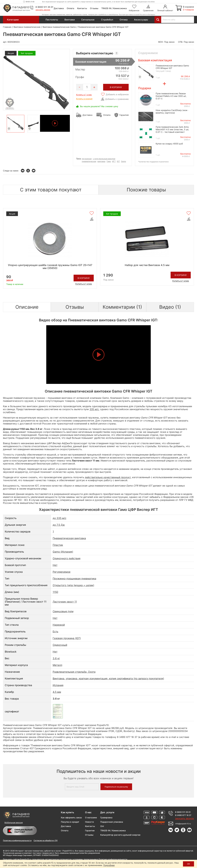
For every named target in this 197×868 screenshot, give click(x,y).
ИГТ (114, 161)
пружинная (87, 159)
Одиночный (60, 645)
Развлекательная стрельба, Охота (74, 672)
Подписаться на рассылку (116, 787)
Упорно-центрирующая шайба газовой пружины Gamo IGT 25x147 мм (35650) (50, 267)
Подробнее (109, 865)
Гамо (109, 161)
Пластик (58, 545)
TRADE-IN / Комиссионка (114, 8)
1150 (55, 592)
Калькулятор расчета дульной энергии (120, 835)
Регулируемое (62, 572)
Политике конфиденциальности (113, 859)
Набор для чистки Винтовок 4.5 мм (147, 265)
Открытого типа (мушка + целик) (73, 585)
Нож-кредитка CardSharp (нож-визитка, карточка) (172, 111)
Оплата (70, 8)
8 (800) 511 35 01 (44, 7)
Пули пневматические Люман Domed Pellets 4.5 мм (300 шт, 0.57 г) (171, 96)
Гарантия (124, 115)
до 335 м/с (59, 518)
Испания (58, 685)
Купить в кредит (84, 99)
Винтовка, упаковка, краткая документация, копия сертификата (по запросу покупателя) (108, 679)
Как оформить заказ (71, 817)
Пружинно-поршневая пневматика (74, 579)
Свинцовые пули (63, 611)
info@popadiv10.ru (183, 824)
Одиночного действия (67, 558)
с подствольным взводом (104, 159)
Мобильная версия (14, 822)
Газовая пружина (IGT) (67, 638)
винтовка (101, 161)
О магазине (91, 817)
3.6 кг (56, 658)
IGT (118, 161)
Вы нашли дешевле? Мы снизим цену (99, 106)
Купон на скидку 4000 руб (169, 144)
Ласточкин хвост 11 (65, 602)
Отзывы (94, 8)
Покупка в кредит (70, 822)
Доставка (59, 8)
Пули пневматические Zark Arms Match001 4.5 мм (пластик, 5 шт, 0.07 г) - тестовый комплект (172, 129)
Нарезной (59, 625)
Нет (55, 565)
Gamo (123, 161)
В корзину (84, 278)
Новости (89, 822)
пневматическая (89, 161)
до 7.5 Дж (59, 525)
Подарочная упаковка (112, 822)
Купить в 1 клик (84, 95)
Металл (57, 665)
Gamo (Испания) (63, 552)
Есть (55, 632)
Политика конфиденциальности (17, 840)
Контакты (82, 8)
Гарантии (90, 830)
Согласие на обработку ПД (46, 840)
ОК (188, 864)
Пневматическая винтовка (69, 538)
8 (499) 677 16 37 (183, 815)
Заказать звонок (43, 10)
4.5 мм (57, 692)
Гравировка (106, 817)
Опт (102, 826)
